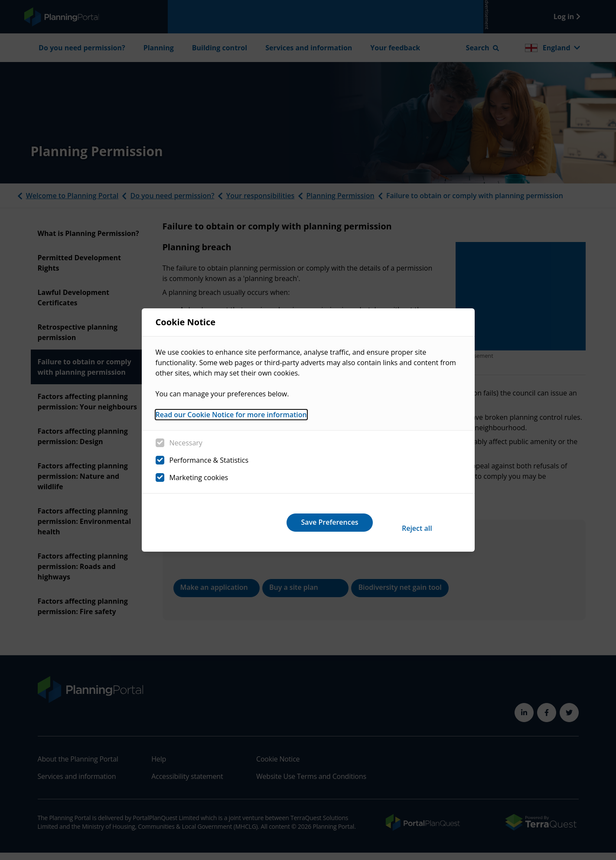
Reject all (294, 522)
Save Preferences (407, 522)
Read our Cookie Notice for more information (231, 420)
